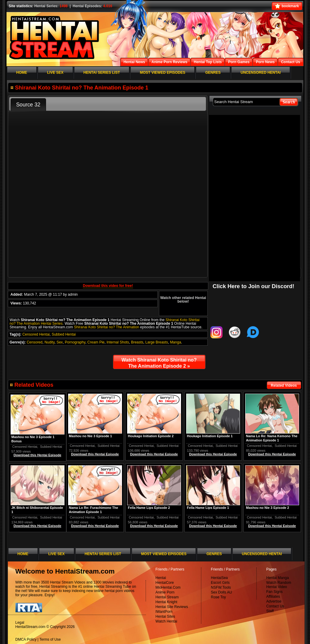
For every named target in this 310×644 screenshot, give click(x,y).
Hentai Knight (167, 602)
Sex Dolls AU (222, 592)
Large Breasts (157, 342)
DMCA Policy (26, 639)
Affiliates (273, 597)
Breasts (137, 342)
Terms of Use (50, 639)
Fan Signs (275, 592)
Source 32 (28, 105)
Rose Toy (219, 597)
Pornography (75, 342)
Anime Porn (165, 592)
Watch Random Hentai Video (279, 585)
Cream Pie (96, 342)
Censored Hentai (36, 334)
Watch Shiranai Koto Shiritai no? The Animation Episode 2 (159, 363)
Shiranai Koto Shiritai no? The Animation (106, 327)
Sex (60, 342)
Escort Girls (220, 583)
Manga (175, 342)
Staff (270, 611)
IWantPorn (164, 612)
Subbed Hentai (64, 334)
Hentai (161, 578)
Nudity (49, 342)
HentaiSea (219, 578)
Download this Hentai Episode (272, 454)
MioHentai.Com (168, 587)
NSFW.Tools (221, 587)
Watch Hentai (167, 621)
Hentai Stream (167, 597)
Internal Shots (118, 342)
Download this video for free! (108, 286)
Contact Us (275, 606)
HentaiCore (165, 583)
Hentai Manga (278, 578)
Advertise (274, 601)
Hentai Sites (165, 616)
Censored (35, 342)
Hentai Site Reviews (172, 607)
